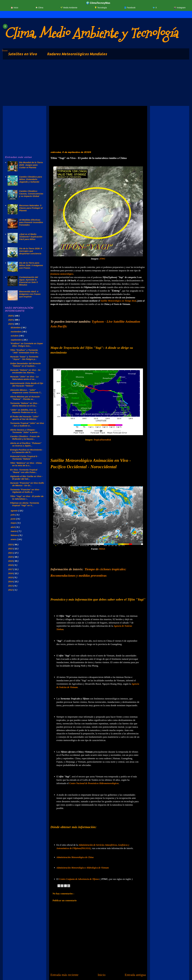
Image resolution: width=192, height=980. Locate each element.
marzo (14, 531)
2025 (11, 320)
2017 (11, 569)
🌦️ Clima (39, 8)
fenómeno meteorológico (62, 274)
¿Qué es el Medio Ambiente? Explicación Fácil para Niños (31, 237)
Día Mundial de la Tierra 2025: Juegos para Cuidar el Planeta (31, 165)
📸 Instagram (180, 8)
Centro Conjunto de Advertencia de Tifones (79, 879)
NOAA (102, 549)
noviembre (16, 332)
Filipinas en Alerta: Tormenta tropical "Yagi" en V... (25, 504)
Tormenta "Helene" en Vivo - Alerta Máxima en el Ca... (24, 404)
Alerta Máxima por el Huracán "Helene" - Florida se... (25, 398)
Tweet (5, 51)
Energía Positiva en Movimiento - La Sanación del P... (27, 451)
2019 (11, 561)
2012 (11, 590)
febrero (15, 535)
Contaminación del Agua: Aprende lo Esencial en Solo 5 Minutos (29, 281)
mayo (14, 523)
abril (13, 527)
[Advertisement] (87, 83)
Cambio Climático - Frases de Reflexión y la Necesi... (25, 438)
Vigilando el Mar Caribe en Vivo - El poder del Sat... (26, 478)
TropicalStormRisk (102, 440)
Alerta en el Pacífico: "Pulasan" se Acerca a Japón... (26, 444)
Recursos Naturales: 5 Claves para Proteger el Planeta (31, 208)
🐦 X (155, 8)
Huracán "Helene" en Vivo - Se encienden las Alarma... (25, 371)
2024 (11, 324)
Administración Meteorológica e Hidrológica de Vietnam (83, 868)
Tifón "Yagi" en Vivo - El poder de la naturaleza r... (27, 498)
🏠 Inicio (14, 8)
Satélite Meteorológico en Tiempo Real (118, 301)
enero (14, 539)
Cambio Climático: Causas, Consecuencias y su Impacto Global (31, 194)
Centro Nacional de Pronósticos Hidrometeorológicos (94, 783)
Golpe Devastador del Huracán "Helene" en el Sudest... (26, 365)
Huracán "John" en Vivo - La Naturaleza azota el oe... (24, 378)
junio (13, 519)
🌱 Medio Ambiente (69, 8)
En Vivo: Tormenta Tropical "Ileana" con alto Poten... (24, 471)
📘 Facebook (130, 8)
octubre (15, 336)
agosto (14, 511)
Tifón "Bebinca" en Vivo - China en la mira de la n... (26, 464)
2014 (11, 581)
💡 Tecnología (101, 8)
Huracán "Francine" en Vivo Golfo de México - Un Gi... (27, 484)
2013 (11, 586)
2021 (11, 553)
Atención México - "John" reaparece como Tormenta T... (26, 391)
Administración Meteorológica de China (75, 857)
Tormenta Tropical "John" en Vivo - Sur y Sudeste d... (27, 424)
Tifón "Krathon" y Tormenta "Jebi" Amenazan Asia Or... (25, 351)
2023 (11, 544)
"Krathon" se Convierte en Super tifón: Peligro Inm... (27, 345)
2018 (11, 565)
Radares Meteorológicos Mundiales (77, 54)
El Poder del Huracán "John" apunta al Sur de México (25, 418)
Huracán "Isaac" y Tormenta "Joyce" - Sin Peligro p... (24, 358)
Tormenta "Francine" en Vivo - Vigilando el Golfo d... (25, 491)
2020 (11, 557)
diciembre (16, 327)
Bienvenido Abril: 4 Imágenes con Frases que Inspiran (30, 294)
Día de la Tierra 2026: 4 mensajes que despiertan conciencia (31, 251)
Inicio (102, 975)
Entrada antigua (135, 975)
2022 (11, 549)
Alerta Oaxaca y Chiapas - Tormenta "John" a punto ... (25, 431)
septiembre (17, 340)
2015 (11, 577)
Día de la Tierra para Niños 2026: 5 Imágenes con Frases (31, 265)
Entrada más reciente (64, 975)
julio (13, 515)
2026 (11, 316)
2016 (11, 573)
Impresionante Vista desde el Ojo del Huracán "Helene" (27, 384)
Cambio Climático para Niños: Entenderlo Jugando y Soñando (31, 179)
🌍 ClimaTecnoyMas (98, 3)
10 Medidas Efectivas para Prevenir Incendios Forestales (31, 222)
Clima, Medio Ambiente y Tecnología (91, 33)
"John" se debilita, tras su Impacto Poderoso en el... (24, 411)
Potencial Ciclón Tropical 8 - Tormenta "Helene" (24, 458)
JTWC (102, 259)
